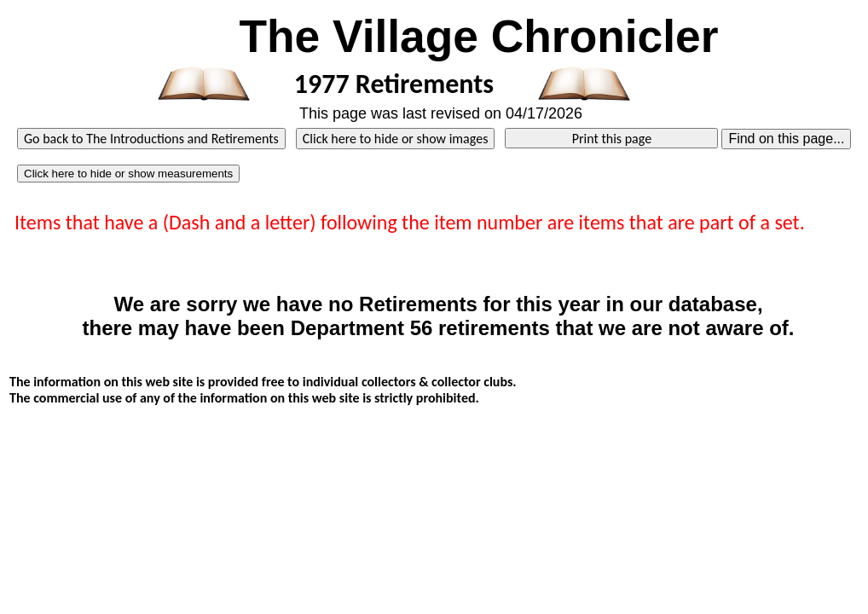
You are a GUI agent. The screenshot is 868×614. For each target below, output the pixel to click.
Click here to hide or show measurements (128, 174)
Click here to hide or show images (396, 139)
